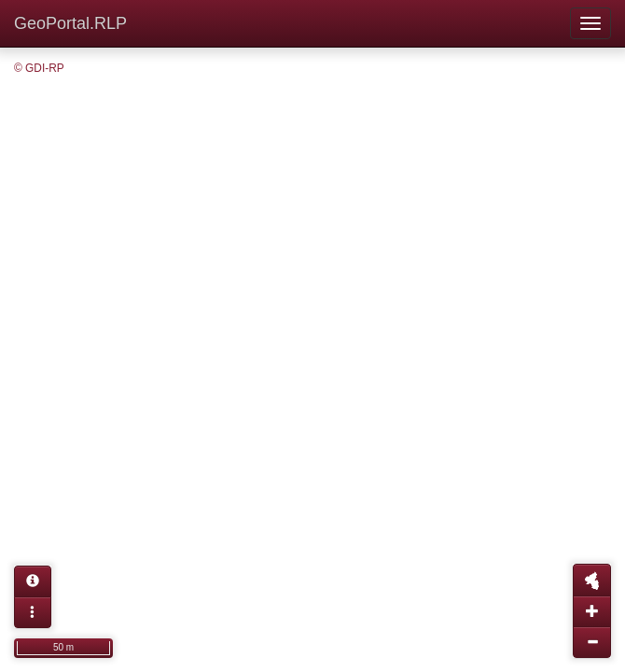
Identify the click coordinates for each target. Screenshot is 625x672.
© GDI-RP (39, 68)
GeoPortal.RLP (70, 23)
